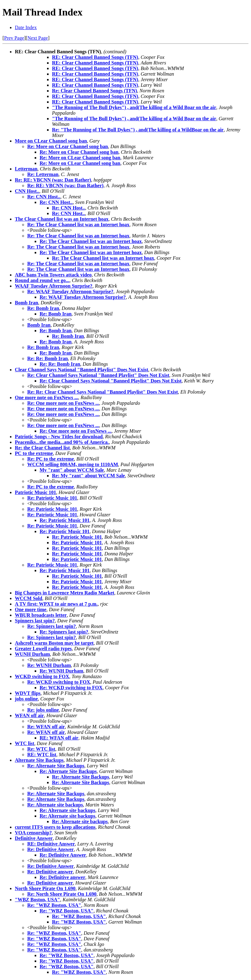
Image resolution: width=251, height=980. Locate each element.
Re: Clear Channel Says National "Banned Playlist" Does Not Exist (98, 375)
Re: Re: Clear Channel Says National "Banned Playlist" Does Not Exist (103, 392)
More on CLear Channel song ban (51, 141)
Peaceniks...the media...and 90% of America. (62, 442)
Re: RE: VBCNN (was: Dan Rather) (53, 180)
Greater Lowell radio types (43, 649)
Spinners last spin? (35, 621)
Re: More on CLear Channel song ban (68, 146)
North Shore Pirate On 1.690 (45, 888)
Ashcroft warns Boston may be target (54, 643)
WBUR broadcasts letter (41, 615)
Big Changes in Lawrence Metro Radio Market (65, 593)
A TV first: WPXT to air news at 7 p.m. (56, 604)
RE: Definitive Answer (51, 844)
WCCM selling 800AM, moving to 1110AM (73, 464)
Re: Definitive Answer (50, 849)
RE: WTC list (42, 755)
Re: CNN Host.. (44, 197)
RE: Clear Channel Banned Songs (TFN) (95, 57)
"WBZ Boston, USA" (37, 900)
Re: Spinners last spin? (52, 626)
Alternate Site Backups (39, 760)
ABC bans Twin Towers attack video (53, 275)
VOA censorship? (33, 833)
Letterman (26, 169)
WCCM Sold (28, 598)
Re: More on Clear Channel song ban (79, 152)
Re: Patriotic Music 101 (52, 498)
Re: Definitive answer (50, 872)
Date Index (26, 27)
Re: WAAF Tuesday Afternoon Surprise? (70, 291)
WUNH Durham (32, 654)
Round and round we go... (42, 280)
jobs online (26, 699)
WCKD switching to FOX (42, 676)
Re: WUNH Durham (49, 665)
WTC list (25, 743)
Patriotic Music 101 (35, 492)
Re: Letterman (43, 174)
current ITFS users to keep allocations (55, 827)
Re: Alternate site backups (55, 805)
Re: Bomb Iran (43, 308)
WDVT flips (28, 693)
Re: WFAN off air (46, 727)
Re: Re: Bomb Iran (48, 358)
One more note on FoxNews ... (46, 397)
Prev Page (14, 38)
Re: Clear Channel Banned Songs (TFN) (95, 91)
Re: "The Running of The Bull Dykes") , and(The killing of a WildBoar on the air (138, 130)
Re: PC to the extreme (51, 459)
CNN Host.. (27, 191)
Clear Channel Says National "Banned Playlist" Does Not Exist (82, 370)
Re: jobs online (43, 710)
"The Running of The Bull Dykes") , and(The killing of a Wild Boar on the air (134, 107)
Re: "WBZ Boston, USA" (54, 905)
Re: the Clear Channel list (42, 448)
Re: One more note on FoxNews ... (63, 403)
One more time (31, 609)
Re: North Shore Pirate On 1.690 (62, 894)
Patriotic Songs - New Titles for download (59, 437)
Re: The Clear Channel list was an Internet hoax (78, 225)
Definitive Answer (34, 838)
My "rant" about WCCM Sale (72, 470)
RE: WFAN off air (59, 738)
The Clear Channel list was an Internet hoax (62, 219)
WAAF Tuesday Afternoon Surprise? (54, 286)
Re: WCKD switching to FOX (59, 682)
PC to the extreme (34, 453)
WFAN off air (29, 715)
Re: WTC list (41, 749)
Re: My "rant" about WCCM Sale (89, 476)
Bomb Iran (26, 303)
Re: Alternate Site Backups (56, 766)
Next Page (37, 38)
